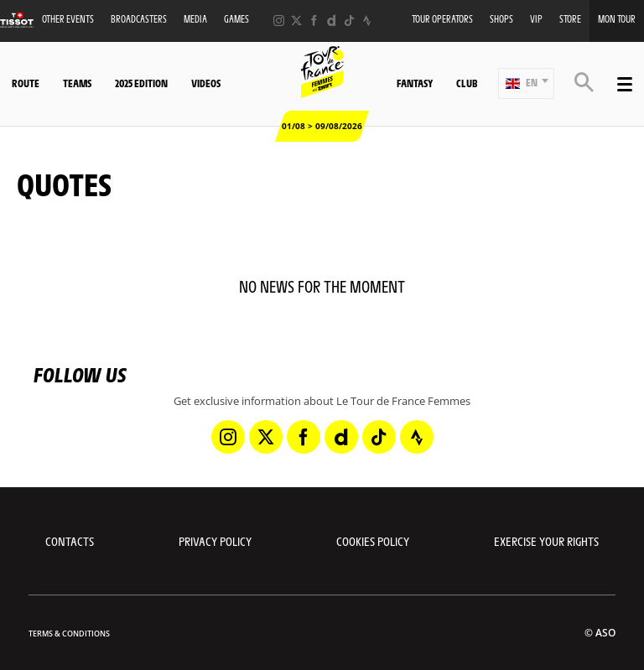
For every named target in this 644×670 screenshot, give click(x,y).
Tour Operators (442, 19)
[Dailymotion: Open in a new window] (332, 21)
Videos (206, 83)
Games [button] (236, 19)
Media (195, 19)
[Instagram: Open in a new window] (279, 21)
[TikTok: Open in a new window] (349, 21)
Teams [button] (77, 83)
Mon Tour (617, 19)
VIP (536, 19)
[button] (526, 83)
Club (467, 83)
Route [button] (26, 83)
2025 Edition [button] (141, 83)
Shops (501, 19)
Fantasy (415, 83)
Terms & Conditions (69, 634)
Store (570, 19)
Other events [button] (68, 19)
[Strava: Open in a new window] (367, 21)
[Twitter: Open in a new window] (296, 21)
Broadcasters (139, 19)
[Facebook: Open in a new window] (314, 21)
